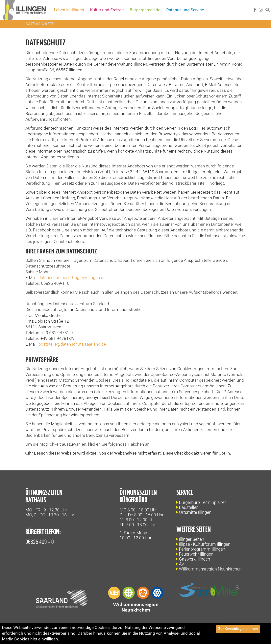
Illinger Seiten (192, 539)
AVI (182, 564)
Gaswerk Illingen (195, 559)
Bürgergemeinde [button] (145, 10)
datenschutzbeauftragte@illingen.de (72, 278)
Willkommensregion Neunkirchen (210, 569)
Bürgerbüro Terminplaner (202, 502)
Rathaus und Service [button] (185, 10)
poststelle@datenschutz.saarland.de (72, 344)
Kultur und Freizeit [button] (107, 10)
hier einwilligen (44, 639)
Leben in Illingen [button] (69, 10)
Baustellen (189, 507)
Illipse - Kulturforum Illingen (205, 544)
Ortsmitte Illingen (195, 512)
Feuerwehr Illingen (196, 554)
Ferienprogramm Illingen (202, 549)
